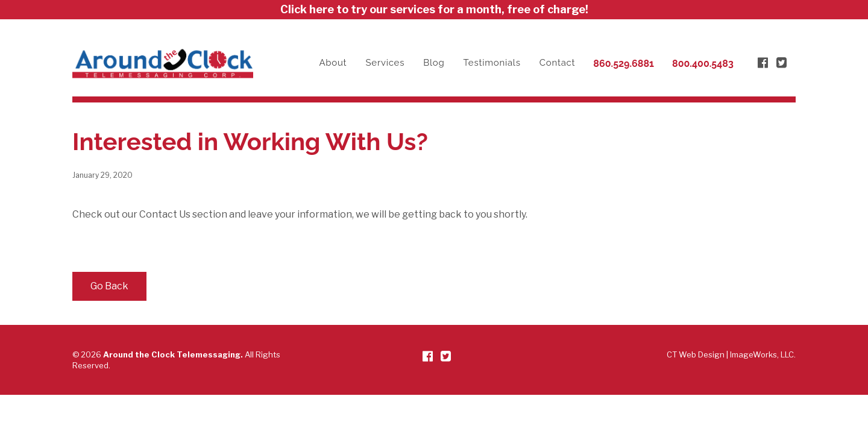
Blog (434, 63)
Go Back (109, 286)
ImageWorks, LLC (762, 354)
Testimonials (492, 63)
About (333, 63)
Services (385, 63)
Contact (558, 63)
